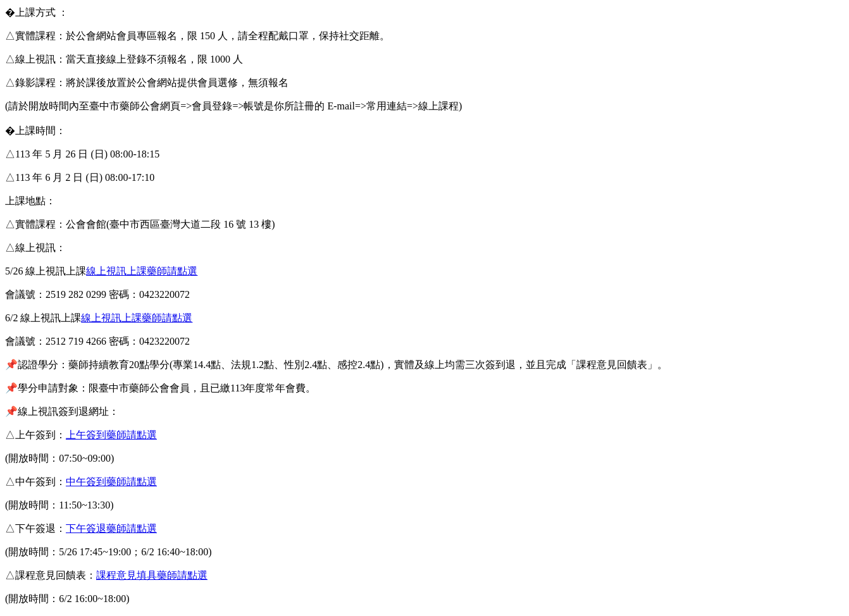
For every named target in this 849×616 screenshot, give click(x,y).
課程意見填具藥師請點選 (152, 575)
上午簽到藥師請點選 (111, 435)
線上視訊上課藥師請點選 (142, 271)
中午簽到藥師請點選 (111, 482)
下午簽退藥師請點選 (111, 528)
